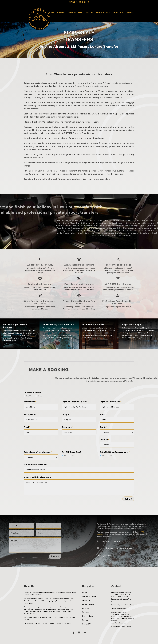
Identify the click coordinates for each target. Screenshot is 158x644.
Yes (72, 456)
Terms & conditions (119, 608)
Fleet (81, 13)
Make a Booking (89, 596)
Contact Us (87, 624)
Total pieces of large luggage (37, 452)
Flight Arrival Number (110, 402)
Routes (85, 620)
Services (72, 13)
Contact (130, 13)
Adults (103, 427)
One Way (28, 396)
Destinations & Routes (97, 13)
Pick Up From (30, 415)
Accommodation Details (35, 465)
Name (102, 415)
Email (26, 427)
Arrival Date (29, 402)
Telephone (67, 427)
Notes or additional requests (37, 477)
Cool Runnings (122, 619)
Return (39, 396)
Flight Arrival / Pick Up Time (75, 402)
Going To (66, 415)
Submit (128, 499)
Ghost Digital (126, 627)
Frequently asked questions (123, 605)
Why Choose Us (89, 604)
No (64, 456)
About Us (117, 13)
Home (51, 13)
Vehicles (85, 608)
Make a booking (79, 2)
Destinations (87, 616)
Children (104, 440)
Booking (61, 13)
